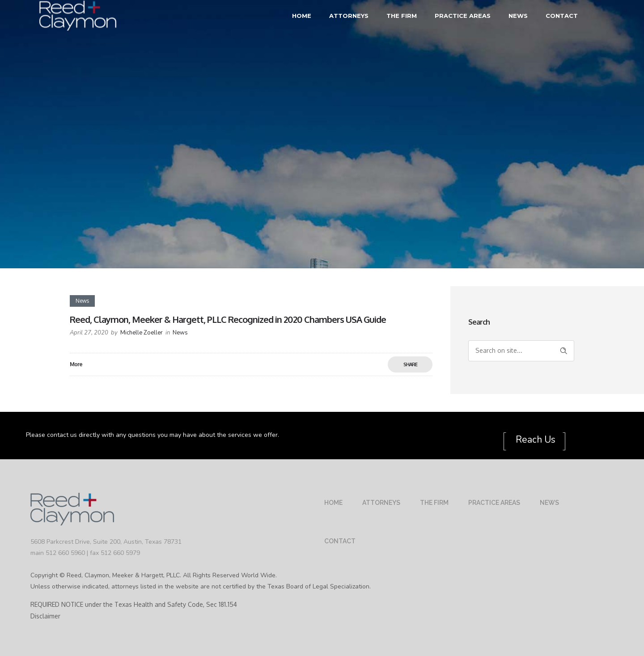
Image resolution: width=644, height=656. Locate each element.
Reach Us (534, 440)
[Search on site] (521, 351)
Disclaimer (45, 616)
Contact (562, 16)
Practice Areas (463, 16)
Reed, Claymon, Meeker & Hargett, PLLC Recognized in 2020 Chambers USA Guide (228, 319)
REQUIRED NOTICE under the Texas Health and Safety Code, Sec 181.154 (134, 604)
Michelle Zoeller (142, 333)
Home (302, 16)
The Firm (402, 16)
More (76, 364)
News (518, 16)
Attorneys (349, 16)
